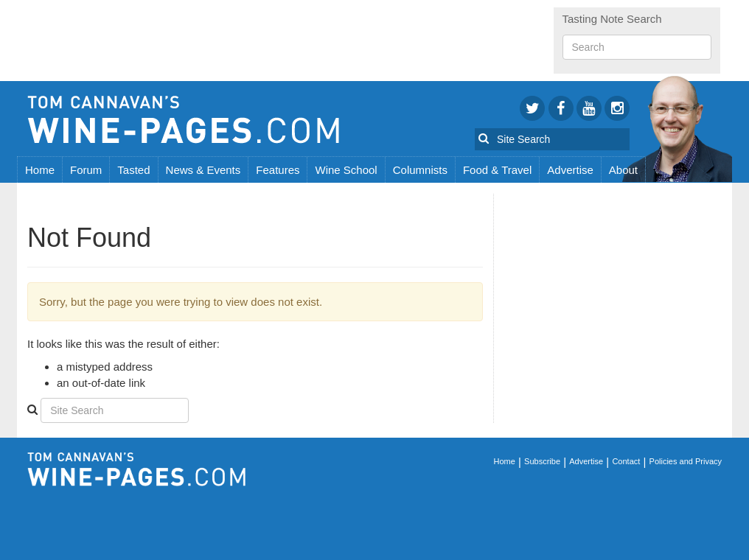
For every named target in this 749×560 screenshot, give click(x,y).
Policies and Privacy (686, 461)
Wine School (346, 170)
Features (278, 170)
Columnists (420, 170)
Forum (86, 170)
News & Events (203, 170)
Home (40, 170)
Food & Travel (497, 170)
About (623, 170)
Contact (626, 461)
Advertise (570, 170)
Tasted (133, 170)
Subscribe (542, 461)
